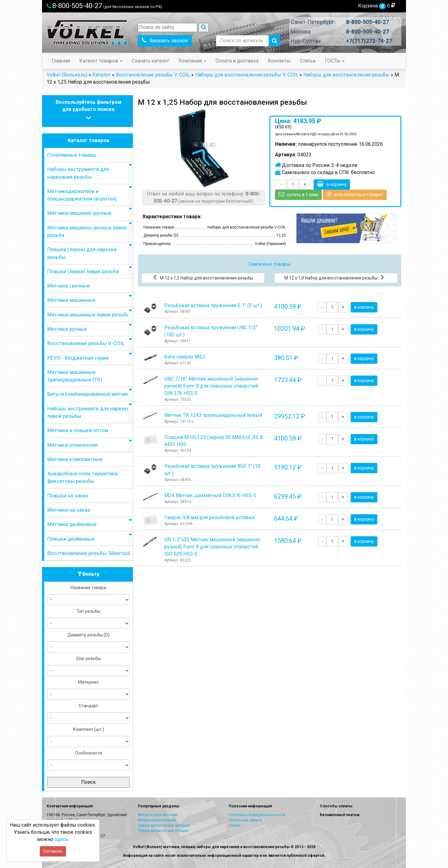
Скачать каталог (151, 61)
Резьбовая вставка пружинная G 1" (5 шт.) (213, 305)
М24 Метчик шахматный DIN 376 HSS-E (210, 495)
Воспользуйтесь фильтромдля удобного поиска (89, 111)
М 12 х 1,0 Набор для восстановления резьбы (334, 278)
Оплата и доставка (237, 61)
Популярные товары (72, 155)
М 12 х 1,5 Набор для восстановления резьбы (203, 278)
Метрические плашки (157, 820)
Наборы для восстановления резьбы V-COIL (247, 75)
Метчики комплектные (75, 459)
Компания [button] (192, 61)
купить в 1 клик (298, 194)
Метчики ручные (67, 329)
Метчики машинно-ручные (79, 213)
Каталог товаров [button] (101, 61)
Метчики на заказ (69, 510)
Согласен (53, 851)
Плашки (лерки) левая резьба (83, 271)
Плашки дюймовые (71, 539)
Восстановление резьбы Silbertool (89, 553)
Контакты (279, 61)
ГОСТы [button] (335, 61)
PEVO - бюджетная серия (78, 358)
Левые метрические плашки (163, 831)
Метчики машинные (71, 300)
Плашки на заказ (68, 496)
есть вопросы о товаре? (355, 194)
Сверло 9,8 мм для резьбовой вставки (209, 517)
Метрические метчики (158, 815)
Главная (61, 61)
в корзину (332, 184)
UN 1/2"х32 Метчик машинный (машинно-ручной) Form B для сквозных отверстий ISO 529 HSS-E (213, 547)
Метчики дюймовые (72, 524)
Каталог (102, 75)
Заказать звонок (165, 41)
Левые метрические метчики (164, 825)
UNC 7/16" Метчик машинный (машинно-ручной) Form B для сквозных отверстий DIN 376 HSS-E (212, 386)
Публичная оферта (245, 820)
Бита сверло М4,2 (185, 357)
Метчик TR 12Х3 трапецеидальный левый (213, 415)
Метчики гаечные (68, 286)
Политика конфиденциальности (257, 815)
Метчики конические (72, 445)
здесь (61, 839)
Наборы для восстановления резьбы (346, 75)
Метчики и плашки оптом (78, 430)
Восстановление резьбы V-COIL (153, 75)
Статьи (308, 61)
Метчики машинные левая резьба (88, 315)
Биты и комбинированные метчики (89, 394)
